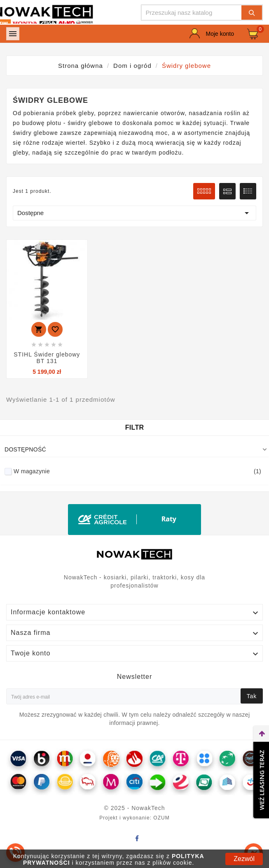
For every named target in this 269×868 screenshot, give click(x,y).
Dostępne (134, 213)
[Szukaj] (192, 13)
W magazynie (137, 471)
